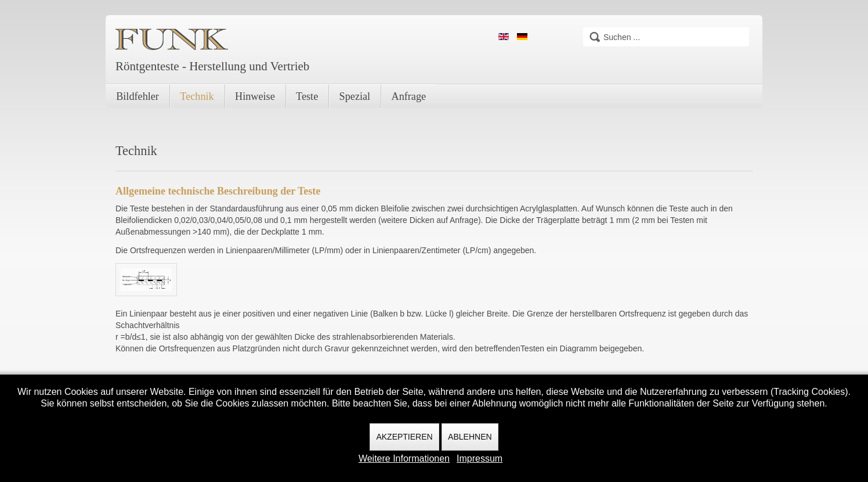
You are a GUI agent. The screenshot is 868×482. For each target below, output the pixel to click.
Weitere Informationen (404, 458)
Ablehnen (470, 437)
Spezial (355, 96)
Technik (197, 96)
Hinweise (255, 96)
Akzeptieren (404, 437)
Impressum (480, 458)
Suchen (595, 37)
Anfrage (409, 96)
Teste (307, 96)
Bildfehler (138, 96)
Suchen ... (583, 25)
